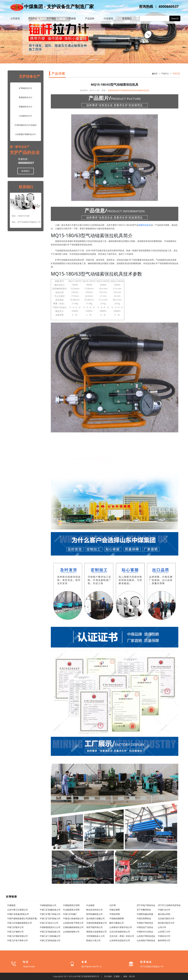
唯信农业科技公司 (94, 910)
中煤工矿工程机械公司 (50, 936)
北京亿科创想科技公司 (120, 932)
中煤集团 (11, 905)
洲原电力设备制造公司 (96, 932)
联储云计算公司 (93, 940)
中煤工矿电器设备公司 (50, 932)
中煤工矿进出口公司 (49, 923)
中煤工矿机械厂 (70, 914)
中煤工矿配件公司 (15, 927)
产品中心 (33, 18)
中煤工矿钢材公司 (15, 932)
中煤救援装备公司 (48, 905)
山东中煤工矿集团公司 (17, 910)
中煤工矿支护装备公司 (50, 918)
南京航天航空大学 (166, 923)
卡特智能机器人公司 (95, 936)
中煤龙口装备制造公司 (73, 918)
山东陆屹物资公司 (71, 932)
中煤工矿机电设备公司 (50, 940)
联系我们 (127, 18)
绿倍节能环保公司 (94, 927)
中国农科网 (115, 914)
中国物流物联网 (117, 918)
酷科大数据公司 (117, 923)
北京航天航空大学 (166, 918)
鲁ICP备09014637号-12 (92, 967)
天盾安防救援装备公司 (96, 923)
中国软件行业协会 (145, 932)
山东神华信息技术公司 (120, 940)
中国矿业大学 (164, 910)
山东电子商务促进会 (146, 936)
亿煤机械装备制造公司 (73, 927)
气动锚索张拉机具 (127, 90)
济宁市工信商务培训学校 (169, 905)
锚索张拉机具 (114, 90)
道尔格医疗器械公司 (95, 918)
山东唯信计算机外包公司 (121, 927)
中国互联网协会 (144, 918)
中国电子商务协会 (145, 923)
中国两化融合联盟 (145, 914)
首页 (155, 74)
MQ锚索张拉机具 (142, 90)
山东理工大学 (164, 932)
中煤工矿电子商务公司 (17, 940)
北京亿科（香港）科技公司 (122, 936)
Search (175, 18)
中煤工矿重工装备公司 (50, 914)
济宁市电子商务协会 (146, 905)
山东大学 (162, 927)
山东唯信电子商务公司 (73, 923)
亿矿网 (113, 905)
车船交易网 (115, 910)
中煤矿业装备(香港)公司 (18, 914)
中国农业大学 (164, 936)
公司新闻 (71, 18)
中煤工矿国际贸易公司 (17, 936)
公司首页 (15, 18)
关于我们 (52, 18)
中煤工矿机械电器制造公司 (20, 923)
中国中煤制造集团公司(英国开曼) (22, 918)
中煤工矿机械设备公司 (50, 910)
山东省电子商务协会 (146, 940)
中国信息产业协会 (145, 927)
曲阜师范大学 (164, 940)
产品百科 (90, 18)
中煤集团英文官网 (71, 905)
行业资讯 (108, 18)
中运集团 (90, 905)
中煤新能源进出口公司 (50, 927)
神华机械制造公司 (94, 914)
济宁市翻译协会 (144, 910)
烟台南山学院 (164, 914)
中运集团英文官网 (71, 910)
